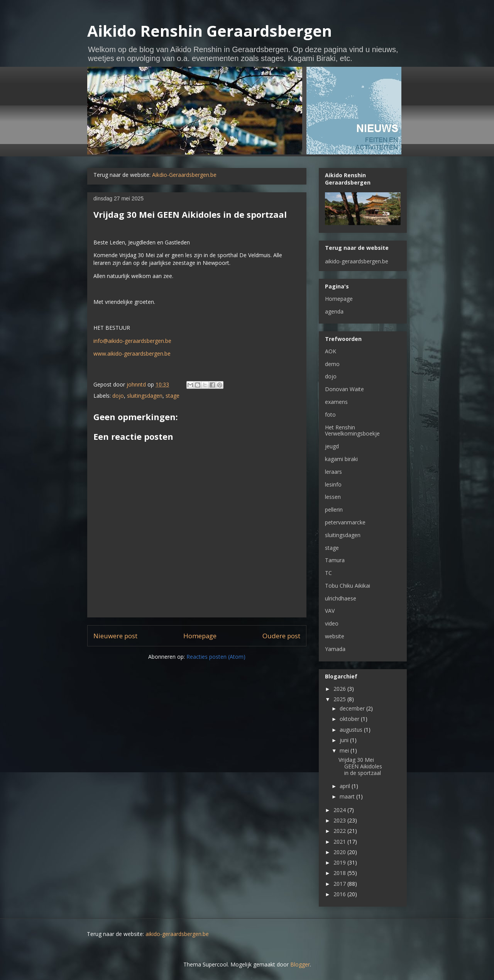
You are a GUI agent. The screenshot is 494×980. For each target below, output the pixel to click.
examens (336, 402)
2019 (340, 862)
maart (348, 796)
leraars (333, 472)
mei (345, 750)
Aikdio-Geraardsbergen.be (184, 175)
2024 (340, 810)
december (353, 708)
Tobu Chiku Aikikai (348, 586)
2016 (340, 894)
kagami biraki (341, 459)
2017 (340, 884)
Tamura (335, 560)
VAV (330, 611)
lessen (333, 497)
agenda (334, 311)
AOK (331, 351)
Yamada (335, 649)
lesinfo (333, 484)
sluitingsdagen (145, 396)
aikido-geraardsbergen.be (357, 261)
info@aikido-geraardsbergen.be (132, 341)
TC (328, 573)
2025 (340, 699)
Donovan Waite (344, 389)
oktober (350, 719)
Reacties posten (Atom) (216, 657)
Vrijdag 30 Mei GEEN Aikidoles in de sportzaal (360, 766)
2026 (340, 689)
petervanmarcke (345, 522)
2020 (340, 852)
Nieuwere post (115, 636)
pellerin (334, 509)
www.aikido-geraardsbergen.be (132, 354)
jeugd (332, 446)
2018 (340, 873)
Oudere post (281, 636)
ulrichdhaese (341, 598)
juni (345, 740)
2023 (340, 820)
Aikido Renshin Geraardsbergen (210, 31)
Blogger (300, 964)
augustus (352, 730)
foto (330, 415)
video (332, 623)
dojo (118, 396)
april (346, 786)
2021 (340, 842)
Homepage (200, 636)
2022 (340, 831)
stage (173, 396)
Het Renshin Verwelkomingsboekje (352, 431)
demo (332, 364)
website (335, 636)
